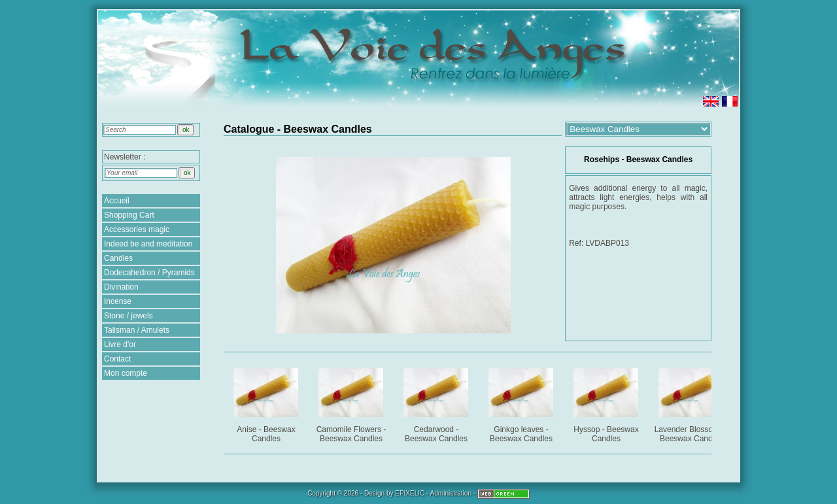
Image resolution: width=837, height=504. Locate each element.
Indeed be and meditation (148, 244)
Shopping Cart (129, 215)
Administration (451, 493)
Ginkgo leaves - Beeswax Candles (522, 403)
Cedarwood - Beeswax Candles (437, 403)
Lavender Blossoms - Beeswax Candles (692, 403)
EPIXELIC (410, 493)
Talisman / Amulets (137, 330)
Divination (121, 287)
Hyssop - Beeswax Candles (607, 403)
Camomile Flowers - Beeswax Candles (352, 403)
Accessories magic (137, 229)
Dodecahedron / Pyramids (149, 273)
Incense (118, 301)
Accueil (117, 201)
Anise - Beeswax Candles (267, 403)
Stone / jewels (128, 316)
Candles (118, 258)
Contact (117, 359)
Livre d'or (120, 344)
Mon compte (126, 373)
